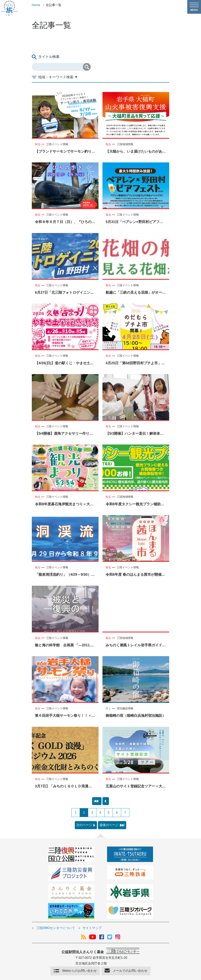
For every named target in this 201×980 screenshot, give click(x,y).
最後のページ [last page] (112, 825)
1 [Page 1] (76, 813)
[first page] (97, 801)
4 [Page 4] (100, 813)
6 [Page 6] (117, 813)
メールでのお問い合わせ (130, 971)
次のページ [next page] (86, 825)
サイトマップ (92, 928)
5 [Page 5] (109, 813)
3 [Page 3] (92, 813)
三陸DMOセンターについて (56, 928)
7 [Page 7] (125, 813)
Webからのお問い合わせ (80, 971)
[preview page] (106, 801)
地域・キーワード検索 (56, 77)
